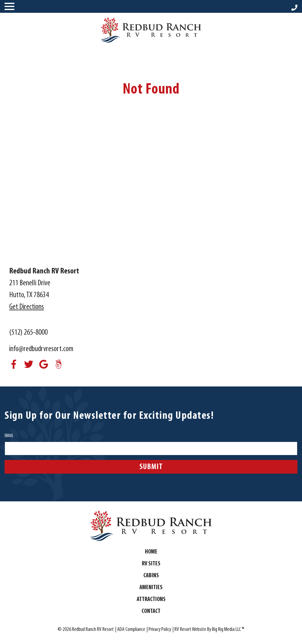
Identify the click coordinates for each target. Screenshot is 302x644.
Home (151, 552)
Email (9, 436)
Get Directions (27, 307)
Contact (151, 611)
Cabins (151, 576)
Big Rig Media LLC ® (228, 630)
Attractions (151, 600)
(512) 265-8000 (28, 333)
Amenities (151, 588)
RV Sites (151, 564)
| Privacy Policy (159, 630)
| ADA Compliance (130, 630)
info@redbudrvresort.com (41, 349)
